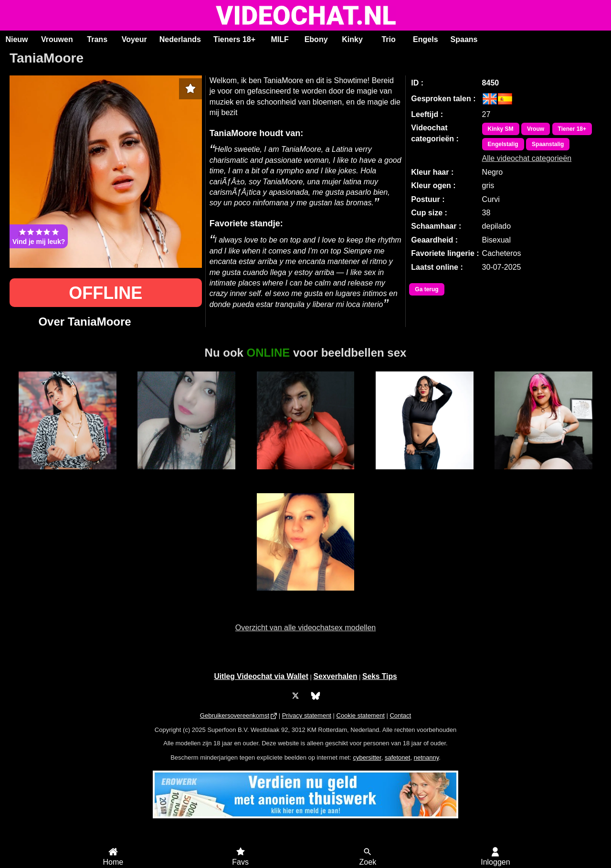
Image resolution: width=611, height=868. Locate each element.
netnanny (427, 757)
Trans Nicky (187, 475)
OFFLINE (105, 293)
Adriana (305, 475)
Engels (425, 39)
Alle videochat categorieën (527, 158)
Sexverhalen (336, 676)
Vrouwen (57, 39)
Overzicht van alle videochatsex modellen (305, 628)
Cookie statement (361, 715)
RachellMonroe (424, 475)
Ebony (316, 39)
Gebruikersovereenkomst (235, 715)
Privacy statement (307, 715)
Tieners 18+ (234, 39)
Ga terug (427, 289)
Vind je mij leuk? (39, 236)
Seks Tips (380, 676)
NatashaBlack (68, 475)
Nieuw (16, 39)
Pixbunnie (305, 596)
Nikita (543, 475)
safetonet (398, 757)
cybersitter (367, 757)
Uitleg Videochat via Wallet (261, 676)
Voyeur (134, 39)
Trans (97, 39)
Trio (388, 39)
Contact (400, 715)
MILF (279, 39)
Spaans (464, 39)
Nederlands (180, 39)
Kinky (352, 39)
